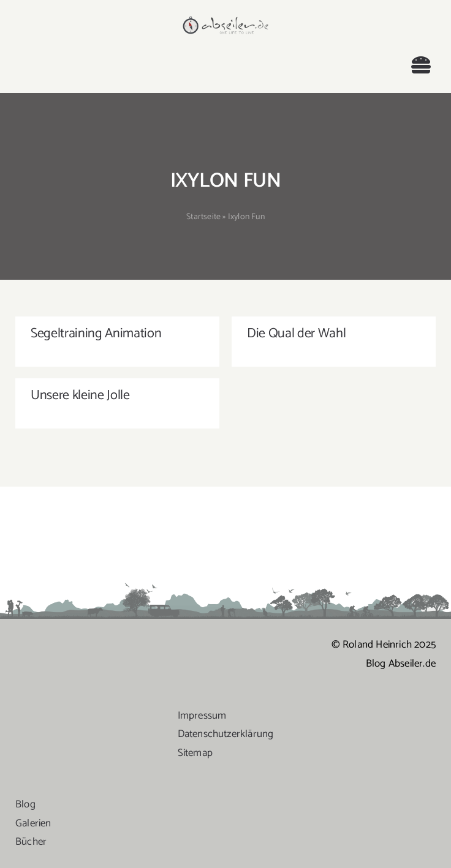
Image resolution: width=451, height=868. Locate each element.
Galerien (33, 823)
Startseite (203, 217)
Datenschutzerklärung (226, 734)
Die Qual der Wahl (296, 334)
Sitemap (195, 753)
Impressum (202, 716)
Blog (25, 804)
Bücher (31, 842)
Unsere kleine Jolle (80, 395)
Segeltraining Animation (96, 334)
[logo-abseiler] (226, 20)
